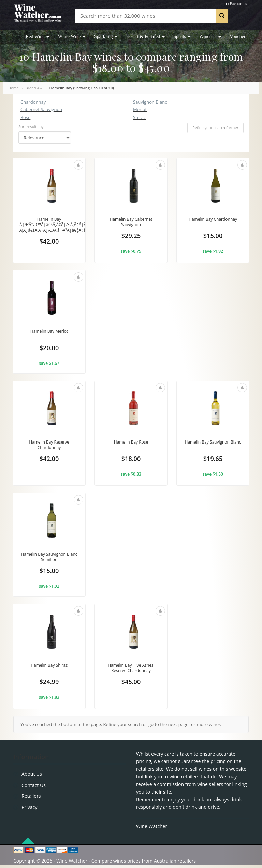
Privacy (29, 810)
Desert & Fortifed (145, 37)
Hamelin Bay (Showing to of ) (82, 88)
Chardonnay (33, 102)
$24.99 (49, 685)
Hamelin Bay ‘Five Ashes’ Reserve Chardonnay (131, 671)
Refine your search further (215, 128)
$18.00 (131, 461)
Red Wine (37, 37)
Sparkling (106, 37)
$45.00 (131, 685)
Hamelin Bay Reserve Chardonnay (49, 447)
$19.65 (213, 461)
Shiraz (139, 117)
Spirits (182, 37)
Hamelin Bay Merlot (49, 331)
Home (13, 88)
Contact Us (34, 787)
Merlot (140, 109)
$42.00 (49, 243)
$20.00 (49, 349)
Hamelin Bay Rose (131, 444)
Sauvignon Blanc (150, 102)
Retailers (31, 799)
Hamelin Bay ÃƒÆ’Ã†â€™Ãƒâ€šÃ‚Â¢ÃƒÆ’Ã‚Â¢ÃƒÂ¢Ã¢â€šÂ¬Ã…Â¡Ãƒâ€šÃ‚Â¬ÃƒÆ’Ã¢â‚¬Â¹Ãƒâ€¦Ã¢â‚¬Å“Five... (69, 225)
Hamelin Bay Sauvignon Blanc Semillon (49, 559)
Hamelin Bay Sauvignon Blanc (213, 447)
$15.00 (213, 237)
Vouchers (238, 37)
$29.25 (131, 237)
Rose (25, 117)
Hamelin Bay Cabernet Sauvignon (131, 222)
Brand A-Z (34, 88)
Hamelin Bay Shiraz (49, 668)
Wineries (210, 37)
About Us (32, 777)
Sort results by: (32, 127)
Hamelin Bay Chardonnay (213, 219)
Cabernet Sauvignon (41, 109)
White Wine (72, 37)
